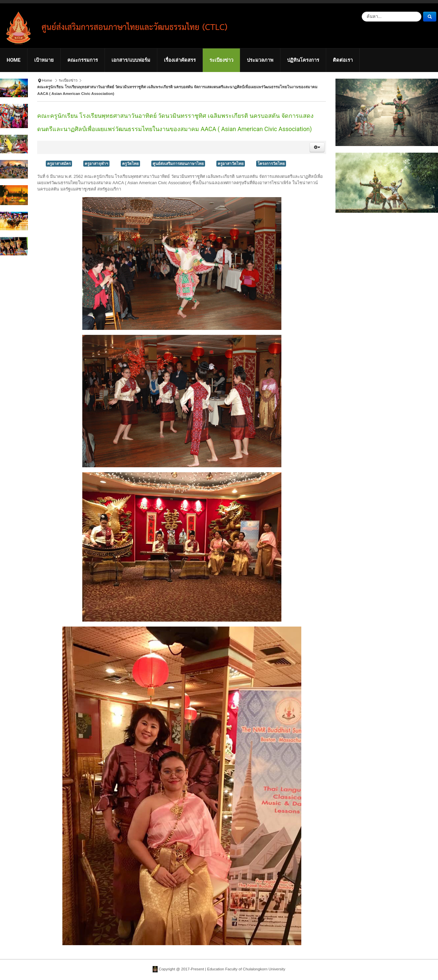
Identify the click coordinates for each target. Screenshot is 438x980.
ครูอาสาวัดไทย (231, 164)
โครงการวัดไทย (271, 164)
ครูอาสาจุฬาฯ (96, 164)
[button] (317, 147)
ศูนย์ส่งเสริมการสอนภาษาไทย (178, 164)
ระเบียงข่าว (68, 80)
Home (47, 80)
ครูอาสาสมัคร (59, 164)
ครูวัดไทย (130, 164)
